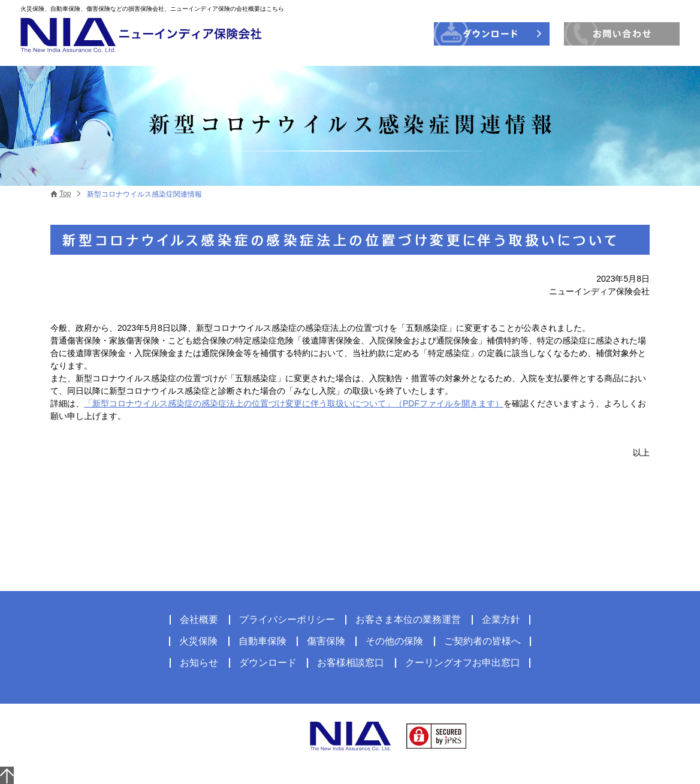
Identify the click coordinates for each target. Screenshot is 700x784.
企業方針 (501, 619)
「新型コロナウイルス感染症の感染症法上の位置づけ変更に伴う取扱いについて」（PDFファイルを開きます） (294, 403)
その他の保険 (394, 641)
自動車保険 (262, 641)
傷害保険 (326, 641)
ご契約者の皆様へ (482, 641)
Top (65, 194)
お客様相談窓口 (351, 663)
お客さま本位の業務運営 (408, 619)
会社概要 (199, 619)
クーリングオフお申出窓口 (463, 663)
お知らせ (199, 663)
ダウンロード (268, 663)
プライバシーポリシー (287, 619)
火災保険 (198, 641)
